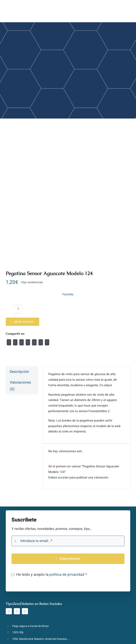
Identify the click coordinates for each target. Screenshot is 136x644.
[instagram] (9, 611)
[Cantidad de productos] (18, 309)
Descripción (19, 372)
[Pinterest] (41, 342)
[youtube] (25, 611)
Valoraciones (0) (20, 386)
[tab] (22, 372)
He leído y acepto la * (52, 575)
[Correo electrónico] (47, 342)
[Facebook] (9, 342)
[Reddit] (22, 342)
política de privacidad (67, 575)
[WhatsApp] (34, 342)
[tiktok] (17, 611)
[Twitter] (15, 342)
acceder (63, 478)
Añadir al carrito (23, 322)
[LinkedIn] (28, 342)
